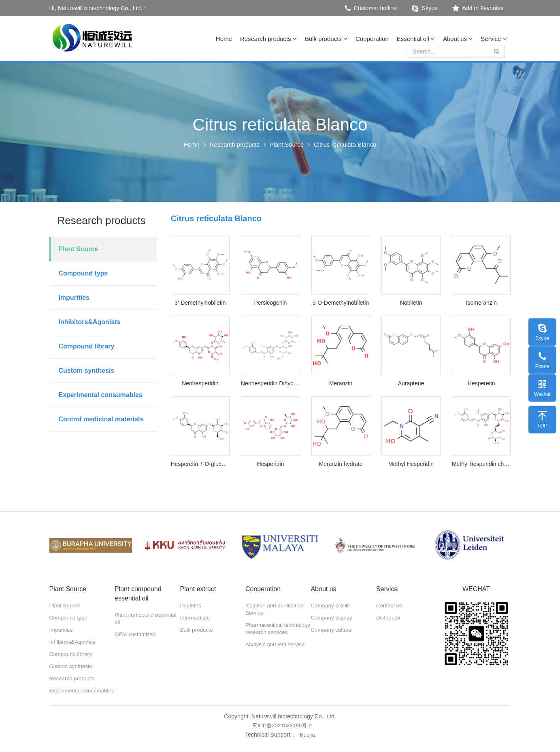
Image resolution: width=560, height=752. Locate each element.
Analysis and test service (277, 652)
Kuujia (308, 741)
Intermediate (196, 618)
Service (494, 39)
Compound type (83, 273)
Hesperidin (270, 464)
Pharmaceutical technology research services (271, 632)
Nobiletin (411, 303)
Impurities (74, 298)
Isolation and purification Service (276, 609)
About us (458, 39)
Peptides (191, 606)
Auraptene (411, 383)
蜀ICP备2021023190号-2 (282, 733)
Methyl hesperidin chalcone (481, 464)
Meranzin (341, 383)
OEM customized (136, 634)
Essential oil (416, 39)
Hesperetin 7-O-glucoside (200, 464)
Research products (268, 39)
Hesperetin (481, 383)
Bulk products (326, 39)
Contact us (390, 606)
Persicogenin (270, 303)
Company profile (331, 606)
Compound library (87, 346)
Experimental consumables (101, 395)
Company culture (332, 630)
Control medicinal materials (101, 419)
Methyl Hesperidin (411, 464)
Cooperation (372, 39)
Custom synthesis (87, 371)
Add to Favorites (478, 8)
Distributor (389, 618)
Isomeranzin (481, 303)
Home (224, 39)
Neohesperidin (200, 383)
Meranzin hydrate (341, 464)
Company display (332, 618)
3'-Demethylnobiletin (200, 303)
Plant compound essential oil (147, 619)
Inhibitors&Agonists (90, 322)
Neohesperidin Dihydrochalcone (270, 383)
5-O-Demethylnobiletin (341, 303)
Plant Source (287, 144)
